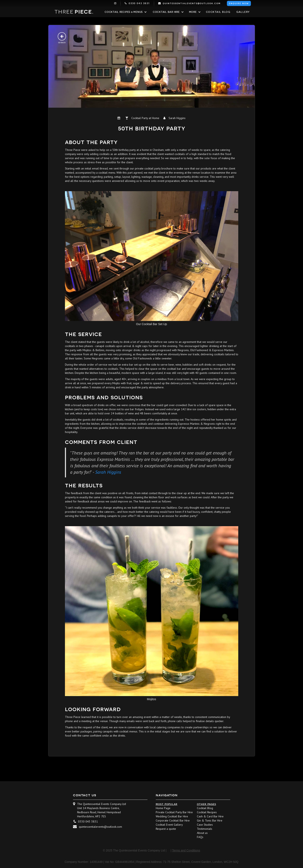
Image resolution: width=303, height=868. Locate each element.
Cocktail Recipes (207, 812)
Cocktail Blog (205, 808)
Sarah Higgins (108, 472)
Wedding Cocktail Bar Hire (172, 816)
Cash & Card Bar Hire (210, 816)
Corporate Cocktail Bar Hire (173, 820)
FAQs (200, 837)
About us (202, 833)
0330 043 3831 (88, 821)
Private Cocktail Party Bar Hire (174, 812)
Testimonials (205, 829)
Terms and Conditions (186, 850)
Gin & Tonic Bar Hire (210, 820)
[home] (74, 12)
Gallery (243, 12)
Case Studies (205, 825)
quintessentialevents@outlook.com (100, 827)
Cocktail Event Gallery (169, 825)
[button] (125, 12)
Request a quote (166, 829)
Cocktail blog (218, 12)
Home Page (163, 808)
